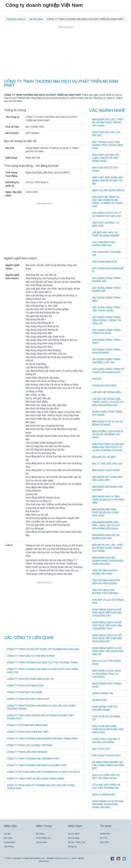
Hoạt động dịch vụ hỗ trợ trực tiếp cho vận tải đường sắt (107, 613)
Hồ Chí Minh (74, 834)
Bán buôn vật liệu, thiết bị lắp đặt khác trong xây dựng (108, 122)
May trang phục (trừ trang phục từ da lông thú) (108, 145)
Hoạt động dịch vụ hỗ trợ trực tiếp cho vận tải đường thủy (107, 625)
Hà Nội (7, 834)
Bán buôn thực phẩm (106, 470)
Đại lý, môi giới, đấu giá (107, 464)
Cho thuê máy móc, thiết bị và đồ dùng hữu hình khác (108, 729)
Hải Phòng (9, 847)
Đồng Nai (72, 847)
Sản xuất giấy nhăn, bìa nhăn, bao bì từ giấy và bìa (107, 181)
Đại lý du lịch (101, 749)
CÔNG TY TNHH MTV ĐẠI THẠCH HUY (28, 699)
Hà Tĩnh (104, 838)
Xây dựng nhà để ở (104, 262)
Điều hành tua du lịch (106, 755)
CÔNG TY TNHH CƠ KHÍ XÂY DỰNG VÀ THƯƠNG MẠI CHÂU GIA (43, 649)
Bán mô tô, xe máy (104, 457)
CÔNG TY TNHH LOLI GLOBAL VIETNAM (30, 745)
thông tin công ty (62, 858)
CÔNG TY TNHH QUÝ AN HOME (25, 692)
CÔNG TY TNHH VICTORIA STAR (25, 686)
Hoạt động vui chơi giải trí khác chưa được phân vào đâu (108, 804)
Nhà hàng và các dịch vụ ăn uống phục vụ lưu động (107, 674)
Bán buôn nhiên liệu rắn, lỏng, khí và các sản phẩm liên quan (106, 525)
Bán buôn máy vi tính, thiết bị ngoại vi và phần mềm (108, 500)
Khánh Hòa (105, 834)
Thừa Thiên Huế (44, 838)
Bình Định (105, 842)
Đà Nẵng (40, 834)
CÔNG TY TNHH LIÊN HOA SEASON (27, 752)
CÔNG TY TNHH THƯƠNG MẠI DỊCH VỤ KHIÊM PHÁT (37, 765)
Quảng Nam (42, 842)
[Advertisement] (65, 53)
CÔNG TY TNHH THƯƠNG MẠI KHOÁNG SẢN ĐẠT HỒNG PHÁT (42, 739)
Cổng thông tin (103, 693)
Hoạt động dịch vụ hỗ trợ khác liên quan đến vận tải (108, 651)
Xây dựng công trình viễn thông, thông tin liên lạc (107, 320)
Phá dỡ (97, 379)
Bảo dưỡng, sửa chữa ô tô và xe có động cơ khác (108, 434)
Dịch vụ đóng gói (104, 795)
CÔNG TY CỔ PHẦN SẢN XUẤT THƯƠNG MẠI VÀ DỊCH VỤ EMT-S (43, 772)
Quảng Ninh (10, 842)
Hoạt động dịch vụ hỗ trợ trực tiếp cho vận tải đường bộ (107, 638)
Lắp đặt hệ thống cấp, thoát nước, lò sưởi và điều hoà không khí (108, 402)
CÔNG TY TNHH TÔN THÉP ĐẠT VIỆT (28, 732)
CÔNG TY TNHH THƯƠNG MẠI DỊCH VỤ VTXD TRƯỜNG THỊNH (42, 662)
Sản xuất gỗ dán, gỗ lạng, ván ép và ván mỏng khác (106, 158)
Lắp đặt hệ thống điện (107, 392)
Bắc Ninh (8, 838)
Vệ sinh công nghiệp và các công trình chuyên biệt (108, 765)
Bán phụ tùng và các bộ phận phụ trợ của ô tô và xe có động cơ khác (108, 447)
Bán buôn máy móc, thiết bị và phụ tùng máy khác (105, 512)
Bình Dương (74, 838)
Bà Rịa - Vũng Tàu (77, 842)
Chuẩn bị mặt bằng (104, 386)
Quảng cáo (99, 700)
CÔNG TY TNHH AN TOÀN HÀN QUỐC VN (30, 679)
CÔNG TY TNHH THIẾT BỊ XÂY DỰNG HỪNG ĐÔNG (35, 779)
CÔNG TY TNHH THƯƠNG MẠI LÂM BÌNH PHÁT (33, 759)
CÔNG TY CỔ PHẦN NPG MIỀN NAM (27, 725)
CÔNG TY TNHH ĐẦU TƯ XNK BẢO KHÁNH (31, 656)
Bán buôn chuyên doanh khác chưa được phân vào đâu (108, 561)
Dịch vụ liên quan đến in (108, 190)
